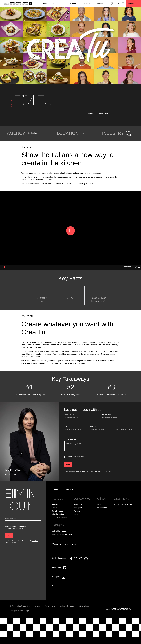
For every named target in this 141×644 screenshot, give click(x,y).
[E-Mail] (75, 445)
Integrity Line (84, 621)
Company (94, 441)
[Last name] (119, 433)
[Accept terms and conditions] (6, 544)
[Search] (123, 3)
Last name (107, 430)
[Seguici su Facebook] (81, 574)
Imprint (38, 621)
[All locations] (102, 523)
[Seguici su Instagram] (75, 574)
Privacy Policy (94, 486)
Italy (83, 148)
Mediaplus (78, 523)
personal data (81, 472)
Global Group (57, 519)
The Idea (55, 523)
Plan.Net (77, 526)
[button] (70, 231)
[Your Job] (100, 3)
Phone (118, 441)
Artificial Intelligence (59, 546)
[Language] (118, 3)
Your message (71, 454)
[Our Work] (57, 3)
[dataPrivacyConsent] (65, 472)
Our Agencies (86, 3)
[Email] (23, 534)
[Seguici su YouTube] (86, 574)
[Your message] (100, 461)
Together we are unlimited (62, 549)
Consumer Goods (130, 148)
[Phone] (125, 445)
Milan (99, 519)
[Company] (100, 445)
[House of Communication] (118, 624)
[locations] (112, 3)
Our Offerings (43, 3)
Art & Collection (58, 529)
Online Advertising (67, 621)
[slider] (4, 267)
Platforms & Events (59, 532)
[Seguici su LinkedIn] (70, 574)
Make (76, 529)
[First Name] (81, 433)
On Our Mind (71, 3)
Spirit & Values (57, 526)
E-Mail (67, 441)
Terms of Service (104, 486)
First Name (69, 430)
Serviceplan (32, 148)
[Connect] (134, 3)
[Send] (68, 480)
